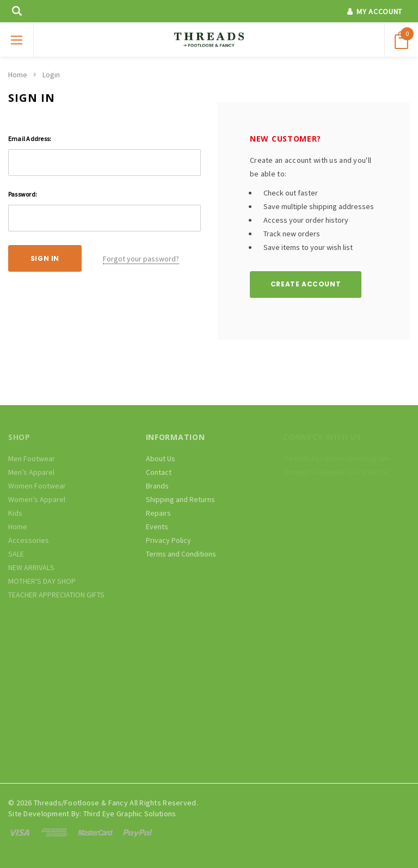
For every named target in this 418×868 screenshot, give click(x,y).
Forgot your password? (141, 259)
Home (18, 75)
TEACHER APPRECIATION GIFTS (56, 595)
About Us (161, 459)
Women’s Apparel (37, 499)
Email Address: (30, 139)
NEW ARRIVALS (31, 567)
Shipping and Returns (180, 499)
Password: (23, 194)
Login (51, 75)
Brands (157, 486)
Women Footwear (37, 486)
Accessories (29, 540)
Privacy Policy (168, 540)
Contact (159, 472)
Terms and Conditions (181, 554)
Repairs (158, 513)
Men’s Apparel (31, 472)
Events (157, 527)
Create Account (306, 284)
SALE (16, 554)
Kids (15, 513)
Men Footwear (32, 459)
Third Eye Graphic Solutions (130, 814)
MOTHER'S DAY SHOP (42, 581)
